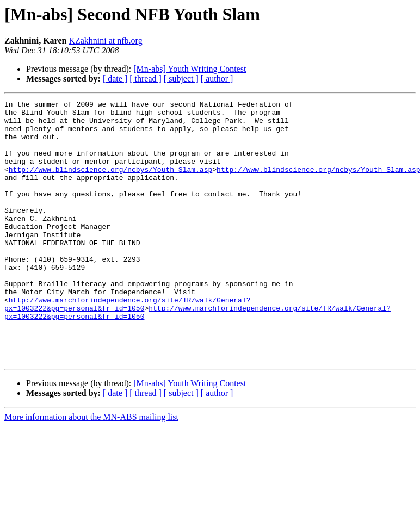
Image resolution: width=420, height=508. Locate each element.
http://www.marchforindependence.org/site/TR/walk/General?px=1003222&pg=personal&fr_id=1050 (127, 345)
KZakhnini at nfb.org (105, 41)
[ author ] (217, 79)
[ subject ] (181, 79)
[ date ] (115, 79)
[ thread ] (146, 79)
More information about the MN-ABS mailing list (91, 469)
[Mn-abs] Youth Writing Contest (190, 69)
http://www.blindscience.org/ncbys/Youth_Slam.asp (110, 184)
